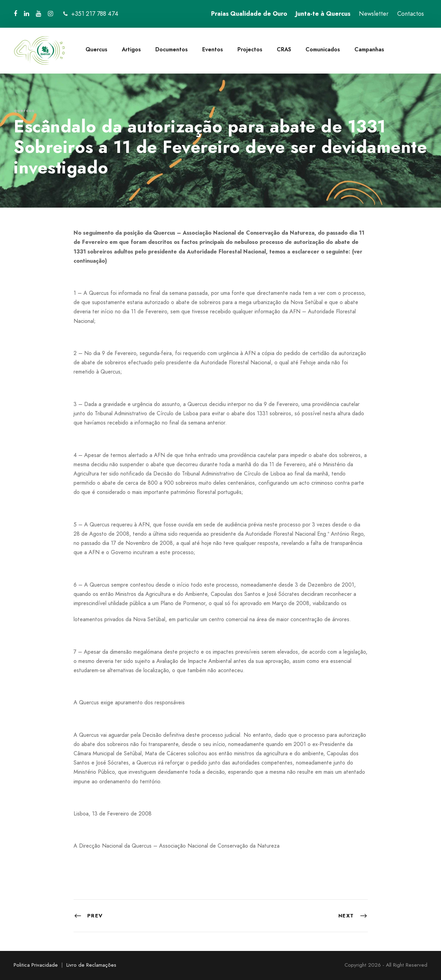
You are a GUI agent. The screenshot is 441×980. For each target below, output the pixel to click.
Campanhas (369, 49)
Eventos (213, 49)
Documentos (172, 49)
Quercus (96, 49)
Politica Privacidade (36, 965)
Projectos (250, 49)
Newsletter (374, 14)
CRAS (284, 49)
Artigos (131, 49)
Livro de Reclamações (91, 965)
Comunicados (323, 49)
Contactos (411, 14)
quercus (24, 110)
